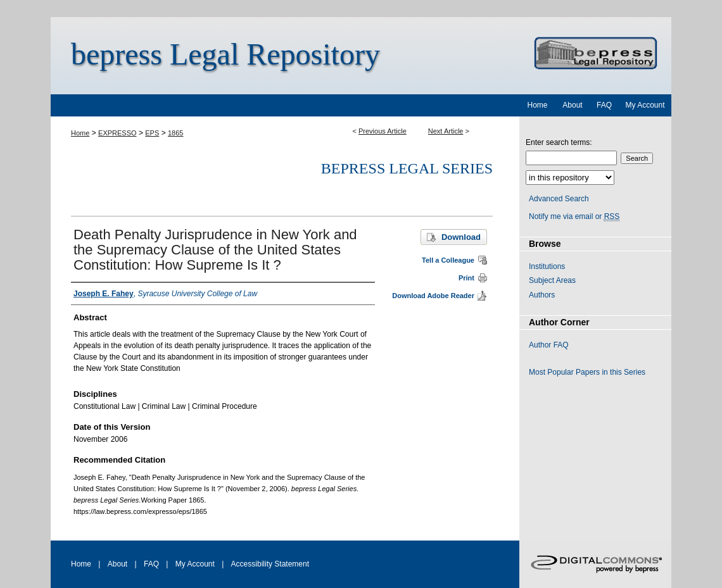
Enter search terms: (559, 142)
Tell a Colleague (448, 260)
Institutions (547, 266)
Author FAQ (549, 345)
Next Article (446, 131)
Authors (542, 295)
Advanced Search (559, 199)
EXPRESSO (117, 133)
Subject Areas (552, 280)
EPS (152, 133)
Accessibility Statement (270, 564)
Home (80, 133)
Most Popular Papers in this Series (587, 372)
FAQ (151, 564)
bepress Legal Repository (225, 54)
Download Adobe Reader (433, 296)
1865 (175, 133)
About (117, 564)
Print (466, 278)
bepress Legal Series (407, 168)
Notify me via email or (574, 216)
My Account (195, 564)
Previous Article (383, 131)
